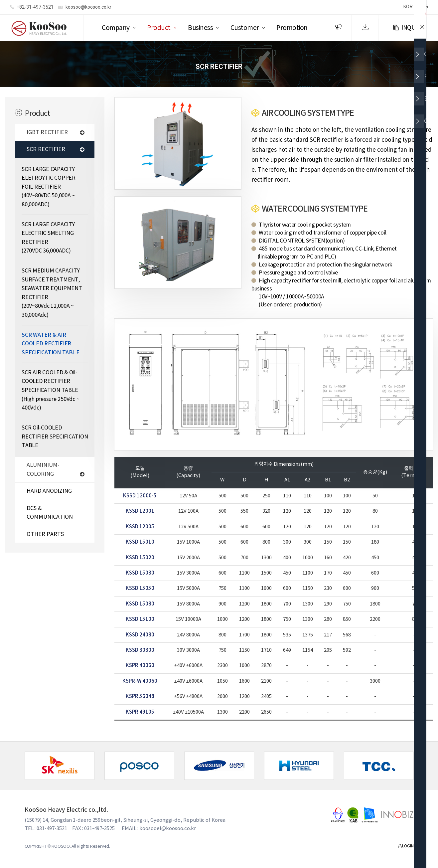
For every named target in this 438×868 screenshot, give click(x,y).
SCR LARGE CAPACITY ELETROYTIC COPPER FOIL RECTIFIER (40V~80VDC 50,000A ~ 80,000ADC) (49, 188)
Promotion (292, 28)
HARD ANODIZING (49, 492)
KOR (408, 7)
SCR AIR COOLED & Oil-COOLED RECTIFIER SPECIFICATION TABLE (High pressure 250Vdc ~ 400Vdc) (50, 391)
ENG (423, 7)
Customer (245, 28)
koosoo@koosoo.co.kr (85, 7)
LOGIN (406, 847)
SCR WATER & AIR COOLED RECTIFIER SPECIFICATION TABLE (50, 345)
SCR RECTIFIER (56, 150)
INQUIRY (408, 28)
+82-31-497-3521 (32, 7)
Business (200, 28)
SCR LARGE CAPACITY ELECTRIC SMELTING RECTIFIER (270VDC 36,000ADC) (48, 239)
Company (116, 28)
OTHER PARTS (45, 535)
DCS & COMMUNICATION (50, 514)
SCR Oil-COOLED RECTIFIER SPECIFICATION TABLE (55, 438)
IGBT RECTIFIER (56, 133)
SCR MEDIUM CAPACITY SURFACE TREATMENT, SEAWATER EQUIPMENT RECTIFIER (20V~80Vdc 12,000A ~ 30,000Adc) (52, 294)
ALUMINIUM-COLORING (56, 471)
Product (159, 28)
